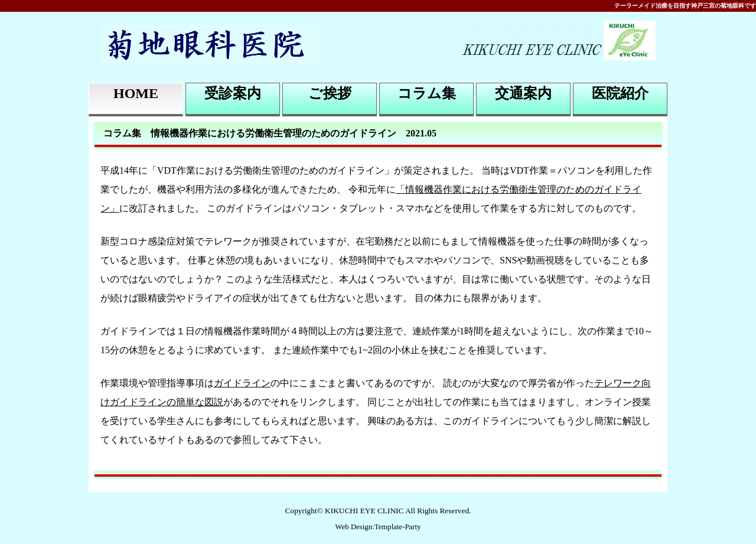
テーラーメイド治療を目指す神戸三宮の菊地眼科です (685, 6)
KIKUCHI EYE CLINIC (364, 511)
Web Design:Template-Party (378, 527)
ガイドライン (242, 383)
